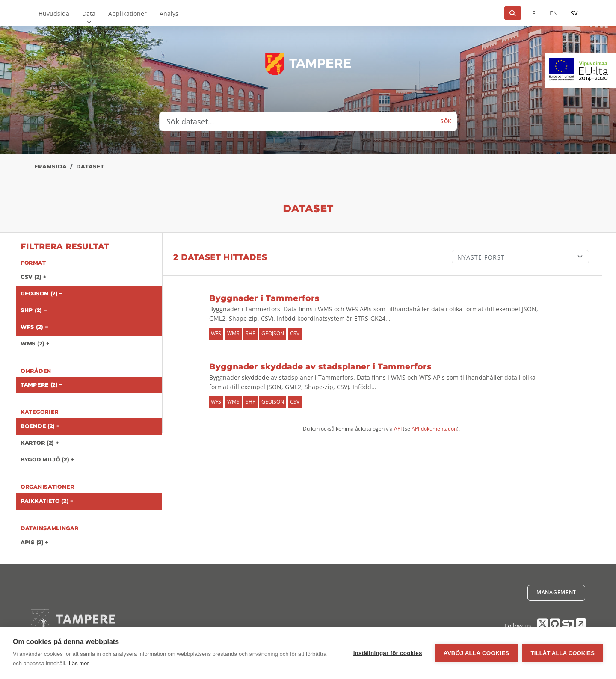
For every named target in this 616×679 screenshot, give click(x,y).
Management (556, 592)
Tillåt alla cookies (563, 653)
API (398, 429)
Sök (446, 121)
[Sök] (513, 13)
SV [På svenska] (574, 13)
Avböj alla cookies (477, 653)
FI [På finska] (535, 13)
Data (89, 13)
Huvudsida (54, 13)
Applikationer (127, 13)
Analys (169, 13)
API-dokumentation (434, 429)
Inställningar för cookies (388, 653)
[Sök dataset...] (298, 121)
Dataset (90, 167)
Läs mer (79, 663)
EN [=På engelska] (554, 13)
